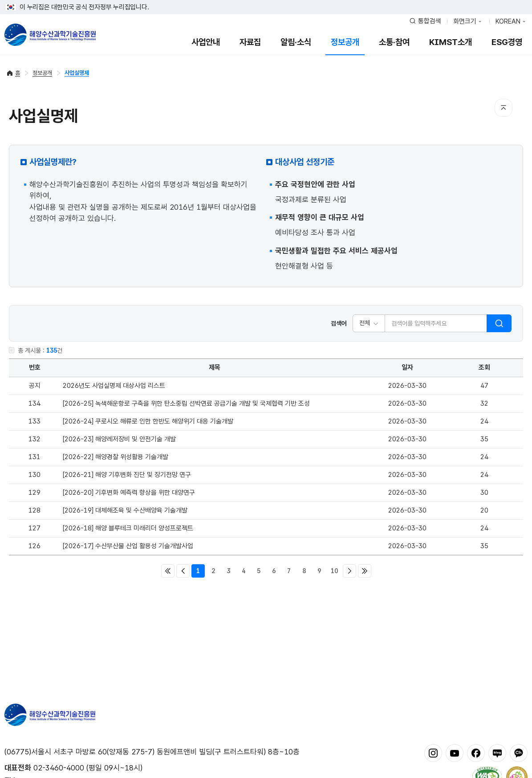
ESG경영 (507, 42)
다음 (349, 571)
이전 (183, 571)
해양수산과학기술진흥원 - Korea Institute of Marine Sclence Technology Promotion (50, 35)
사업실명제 (77, 73)
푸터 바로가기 (266, 0)
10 (334, 571)
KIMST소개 (451, 42)
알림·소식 (296, 42)
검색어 (339, 323)
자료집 (250, 42)
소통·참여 (394, 42)
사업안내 (206, 42)
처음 (168, 571)
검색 (499, 323)
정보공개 (345, 42)
